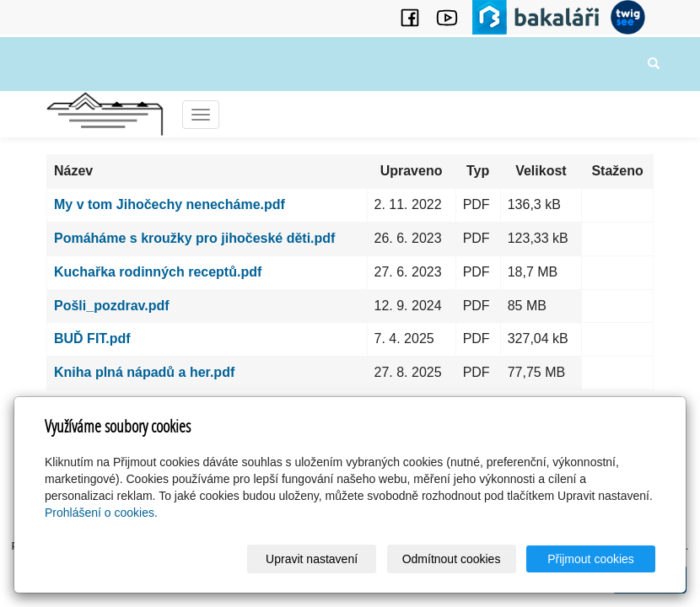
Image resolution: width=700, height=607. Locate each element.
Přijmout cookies (591, 559)
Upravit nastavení (312, 559)
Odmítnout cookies (452, 559)
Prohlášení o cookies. (101, 513)
